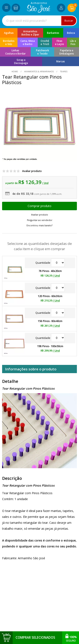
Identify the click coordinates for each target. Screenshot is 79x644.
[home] (38, 12)
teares (63, 72)
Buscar (69, 21)
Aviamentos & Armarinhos (39, 72)
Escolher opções (39, 206)
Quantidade (50, 263)
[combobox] (39, 21)
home (15, 72)
